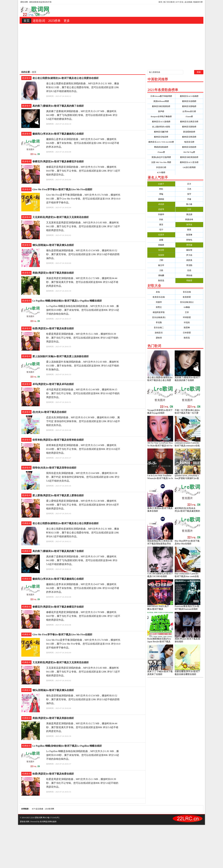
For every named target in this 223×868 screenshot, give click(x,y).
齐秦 (189, 199)
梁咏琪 (161, 338)
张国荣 (161, 255)
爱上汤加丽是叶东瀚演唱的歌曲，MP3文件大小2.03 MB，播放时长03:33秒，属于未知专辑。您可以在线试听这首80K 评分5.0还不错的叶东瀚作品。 (83, 366)
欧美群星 (189, 297)
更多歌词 (26, 78)
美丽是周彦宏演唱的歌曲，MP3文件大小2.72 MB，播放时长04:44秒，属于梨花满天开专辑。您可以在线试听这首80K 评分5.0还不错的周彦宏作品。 (82, 282)
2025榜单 (54, 21)
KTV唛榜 (161, 172)
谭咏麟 (161, 275)
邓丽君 (189, 281)
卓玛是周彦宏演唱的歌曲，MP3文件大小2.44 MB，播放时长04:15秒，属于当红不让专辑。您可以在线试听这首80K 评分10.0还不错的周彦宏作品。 (83, 393)
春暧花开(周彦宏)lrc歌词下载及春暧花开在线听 (58, 161)
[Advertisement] (111, 47)
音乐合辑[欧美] (161, 317)
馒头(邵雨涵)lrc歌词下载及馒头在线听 (53, 245)
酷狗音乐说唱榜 (189, 101)
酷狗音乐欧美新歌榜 (161, 106)
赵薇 (161, 240)
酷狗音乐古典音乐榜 (189, 122)
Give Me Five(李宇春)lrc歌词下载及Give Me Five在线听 (62, 189)
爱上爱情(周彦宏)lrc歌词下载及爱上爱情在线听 (58, 495)
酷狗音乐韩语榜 (189, 137)
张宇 (189, 194)
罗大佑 (189, 255)
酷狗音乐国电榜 (189, 106)
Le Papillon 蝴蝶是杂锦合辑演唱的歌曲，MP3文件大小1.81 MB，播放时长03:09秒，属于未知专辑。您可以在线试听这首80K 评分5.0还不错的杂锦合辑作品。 (83, 310)
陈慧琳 (189, 235)
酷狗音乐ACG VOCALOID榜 (161, 142)
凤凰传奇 (189, 219)
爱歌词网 (24, 2)
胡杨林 (161, 245)
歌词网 (43, 822)
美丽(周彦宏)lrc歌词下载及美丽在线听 (53, 273)
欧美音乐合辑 (161, 297)
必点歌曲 (188, 2)
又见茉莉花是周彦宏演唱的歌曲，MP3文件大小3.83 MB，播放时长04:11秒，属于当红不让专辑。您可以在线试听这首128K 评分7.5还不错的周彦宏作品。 (83, 226)
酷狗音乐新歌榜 (189, 127)
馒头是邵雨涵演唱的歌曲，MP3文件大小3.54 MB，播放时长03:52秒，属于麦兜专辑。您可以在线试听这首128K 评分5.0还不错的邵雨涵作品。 (83, 254)
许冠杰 (189, 322)
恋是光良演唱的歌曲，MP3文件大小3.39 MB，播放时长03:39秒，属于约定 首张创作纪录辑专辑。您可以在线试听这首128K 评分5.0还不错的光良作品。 (83, 421)
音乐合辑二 (161, 328)
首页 (160, 2)
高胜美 (189, 260)
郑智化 (189, 240)
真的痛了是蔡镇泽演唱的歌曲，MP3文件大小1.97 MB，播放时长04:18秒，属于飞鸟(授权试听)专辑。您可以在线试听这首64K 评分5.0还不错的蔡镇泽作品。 (82, 115)
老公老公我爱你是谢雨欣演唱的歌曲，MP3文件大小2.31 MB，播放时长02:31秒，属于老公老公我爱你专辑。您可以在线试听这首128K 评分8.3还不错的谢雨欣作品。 (83, 87)
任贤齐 (161, 235)
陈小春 (189, 204)
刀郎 (161, 260)
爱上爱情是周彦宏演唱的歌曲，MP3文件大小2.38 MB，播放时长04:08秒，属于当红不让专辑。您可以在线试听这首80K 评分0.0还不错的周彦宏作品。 (83, 505)
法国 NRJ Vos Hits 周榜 (161, 162)
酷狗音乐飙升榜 (161, 132)
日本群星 (189, 333)
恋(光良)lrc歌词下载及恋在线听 (49, 412)
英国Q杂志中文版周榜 (161, 157)
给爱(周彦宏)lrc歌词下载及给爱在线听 (53, 328)
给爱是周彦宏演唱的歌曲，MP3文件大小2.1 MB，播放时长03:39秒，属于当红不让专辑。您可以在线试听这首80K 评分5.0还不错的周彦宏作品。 (82, 338)
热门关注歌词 (169, 2)
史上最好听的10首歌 (161, 127)
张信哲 (161, 250)
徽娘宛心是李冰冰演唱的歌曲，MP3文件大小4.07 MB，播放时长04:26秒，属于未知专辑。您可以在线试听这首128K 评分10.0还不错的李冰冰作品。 (83, 143)
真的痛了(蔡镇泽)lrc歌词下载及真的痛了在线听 (58, 106)
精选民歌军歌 (161, 312)
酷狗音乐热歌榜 (189, 147)
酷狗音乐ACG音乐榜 (189, 162)
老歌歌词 (39, 21)
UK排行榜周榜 (189, 167)
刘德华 (161, 214)
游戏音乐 (161, 333)
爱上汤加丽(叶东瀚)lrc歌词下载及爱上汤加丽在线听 (61, 356)
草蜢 (161, 194)
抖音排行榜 (161, 167)
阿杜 (161, 189)
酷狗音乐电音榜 (161, 137)
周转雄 (189, 275)
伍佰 (189, 270)
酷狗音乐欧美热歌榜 (189, 157)
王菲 (189, 209)
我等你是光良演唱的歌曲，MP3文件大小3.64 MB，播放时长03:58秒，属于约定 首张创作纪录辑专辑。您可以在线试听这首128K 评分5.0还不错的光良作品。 (83, 477)
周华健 (189, 245)
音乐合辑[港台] (189, 302)
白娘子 (161, 184)
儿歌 (161, 270)
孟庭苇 (161, 209)
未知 (161, 292)
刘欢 (161, 219)
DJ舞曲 (189, 307)
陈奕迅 (161, 281)
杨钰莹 (189, 250)
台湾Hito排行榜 (189, 111)
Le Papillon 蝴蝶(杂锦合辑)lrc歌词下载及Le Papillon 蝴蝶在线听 (67, 301)
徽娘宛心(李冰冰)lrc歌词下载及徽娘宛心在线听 (58, 134)
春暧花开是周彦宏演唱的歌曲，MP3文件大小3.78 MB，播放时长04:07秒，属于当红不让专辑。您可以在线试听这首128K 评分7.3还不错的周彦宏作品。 (83, 171)
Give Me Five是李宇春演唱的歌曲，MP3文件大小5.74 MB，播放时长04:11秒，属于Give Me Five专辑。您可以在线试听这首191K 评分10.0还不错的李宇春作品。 (83, 199)
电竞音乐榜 (189, 142)
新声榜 (161, 111)
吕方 (189, 184)
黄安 (161, 225)
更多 (67, 21)
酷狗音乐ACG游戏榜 (161, 122)
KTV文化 (180, 2)
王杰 (189, 189)
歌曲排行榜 (198, 2)
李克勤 (189, 265)
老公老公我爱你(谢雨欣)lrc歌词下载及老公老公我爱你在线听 (66, 78)
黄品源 (189, 214)
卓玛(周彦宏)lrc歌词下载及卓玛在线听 (53, 384)
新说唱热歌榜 (189, 132)
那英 (189, 230)
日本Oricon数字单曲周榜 (161, 96)
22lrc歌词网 (49, 809)
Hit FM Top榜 (189, 152)
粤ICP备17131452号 (51, 818)
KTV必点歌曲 (38, 809)
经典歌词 (26, 523)
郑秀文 (161, 307)
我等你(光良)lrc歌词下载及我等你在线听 (54, 468)
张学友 (189, 225)
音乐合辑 (189, 292)
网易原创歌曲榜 (161, 147)
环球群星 (189, 317)
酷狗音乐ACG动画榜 (189, 96)
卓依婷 (161, 204)
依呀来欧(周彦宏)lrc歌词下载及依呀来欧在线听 (58, 440)
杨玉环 (161, 265)
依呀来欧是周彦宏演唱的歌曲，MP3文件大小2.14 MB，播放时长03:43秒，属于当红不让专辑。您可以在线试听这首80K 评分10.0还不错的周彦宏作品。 (83, 449)
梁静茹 (161, 199)
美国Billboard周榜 (161, 101)
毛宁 (161, 230)
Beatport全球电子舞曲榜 (161, 116)
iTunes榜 (189, 116)
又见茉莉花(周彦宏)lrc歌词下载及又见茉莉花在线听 (61, 217)
